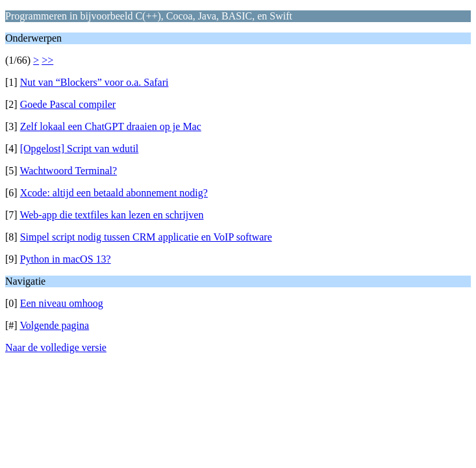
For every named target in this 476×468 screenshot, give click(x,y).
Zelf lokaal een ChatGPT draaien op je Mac (111, 126)
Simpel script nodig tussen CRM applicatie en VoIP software (146, 237)
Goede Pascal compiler (68, 104)
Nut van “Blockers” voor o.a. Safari (94, 82)
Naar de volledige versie (56, 347)
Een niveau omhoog (62, 303)
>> (47, 60)
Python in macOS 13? (66, 259)
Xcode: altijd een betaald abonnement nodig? (114, 193)
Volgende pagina (54, 325)
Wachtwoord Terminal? (68, 171)
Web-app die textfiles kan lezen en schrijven (111, 215)
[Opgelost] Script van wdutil (80, 149)
